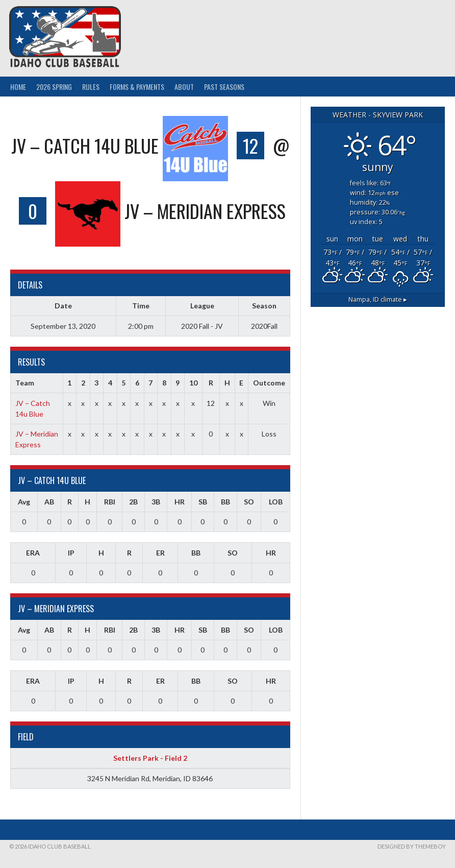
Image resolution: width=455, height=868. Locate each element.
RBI (110, 502)
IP (71, 553)
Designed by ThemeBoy (412, 846)
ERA (33, 553)
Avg (24, 502)
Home (18, 87)
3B (156, 502)
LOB (276, 502)
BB (225, 502)
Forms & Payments (137, 87)
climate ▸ (378, 299)
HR (180, 502)
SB (203, 502)
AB (49, 502)
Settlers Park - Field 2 (150, 758)
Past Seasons (224, 87)
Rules (91, 87)
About (184, 87)
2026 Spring (54, 87)
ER (160, 553)
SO (249, 502)
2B (133, 502)
